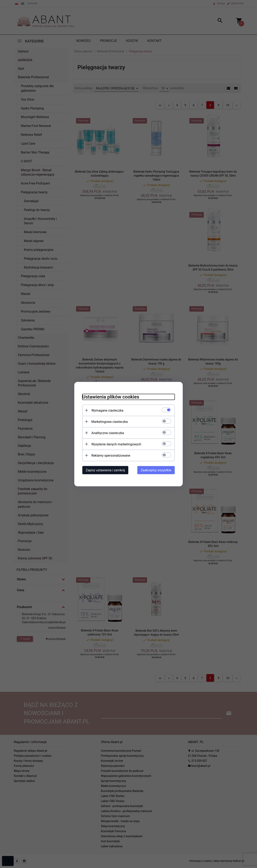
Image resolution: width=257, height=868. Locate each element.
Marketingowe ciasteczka (110, 422)
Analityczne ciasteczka (108, 433)
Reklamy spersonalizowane (111, 455)
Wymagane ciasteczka (107, 410)
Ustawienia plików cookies (111, 397)
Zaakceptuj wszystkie (156, 470)
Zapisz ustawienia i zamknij (105, 470)
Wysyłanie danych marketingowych (116, 444)
